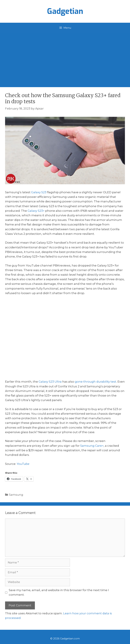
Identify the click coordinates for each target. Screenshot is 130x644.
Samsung (16, 495)
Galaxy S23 (39, 192)
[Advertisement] (65, 58)
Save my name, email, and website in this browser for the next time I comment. (59, 592)
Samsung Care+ (92, 446)
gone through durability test (96, 382)
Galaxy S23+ (36, 211)
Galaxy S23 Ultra (50, 382)
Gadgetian (65, 11)
